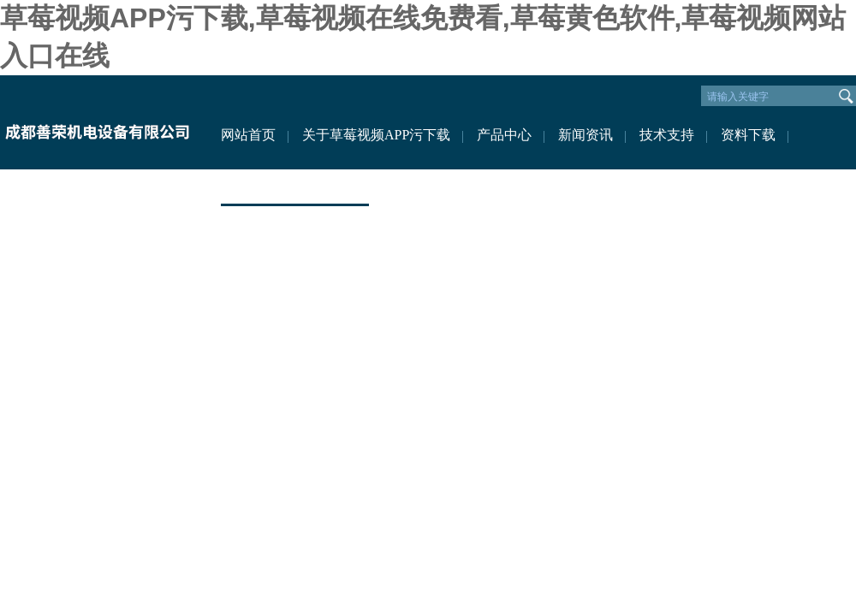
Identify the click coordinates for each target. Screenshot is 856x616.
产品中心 (504, 135)
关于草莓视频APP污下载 (376, 135)
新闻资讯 (586, 135)
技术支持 (667, 135)
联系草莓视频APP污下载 (295, 186)
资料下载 (748, 135)
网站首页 (248, 135)
